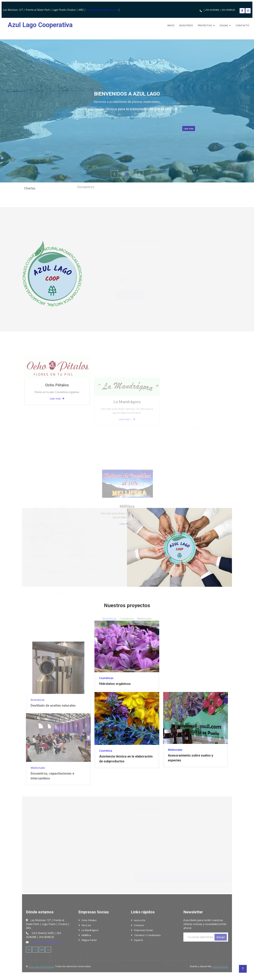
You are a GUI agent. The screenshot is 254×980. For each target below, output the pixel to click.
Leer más (206, 129)
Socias (224, 25)
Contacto (242, 25)
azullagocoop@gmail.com (102, 10)
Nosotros (186, 25)
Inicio (171, 25)
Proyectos (205, 25)
